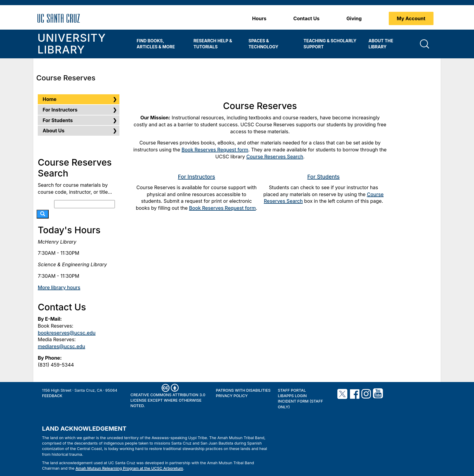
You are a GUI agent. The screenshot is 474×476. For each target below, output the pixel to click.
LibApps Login (292, 396)
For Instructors (197, 177)
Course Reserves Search (275, 157)
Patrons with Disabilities (243, 390)
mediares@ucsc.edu (62, 346)
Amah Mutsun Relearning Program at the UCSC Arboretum (129, 468)
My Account (411, 18)
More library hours (59, 287)
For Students (324, 177)
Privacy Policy (232, 396)
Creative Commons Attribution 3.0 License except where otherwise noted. (168, 400)
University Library (72, 44)
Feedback (52, 396)
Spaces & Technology (263, 44)
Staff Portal (292, 390)
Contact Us (306, 18)
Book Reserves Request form (215, 150)
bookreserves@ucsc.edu (67, 333)
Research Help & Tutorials (213, 44)
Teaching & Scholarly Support (330, 44)
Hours (259, 18)
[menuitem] (161, 44)
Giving (354, 18)
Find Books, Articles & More (156, 44)
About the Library (381, 44)
